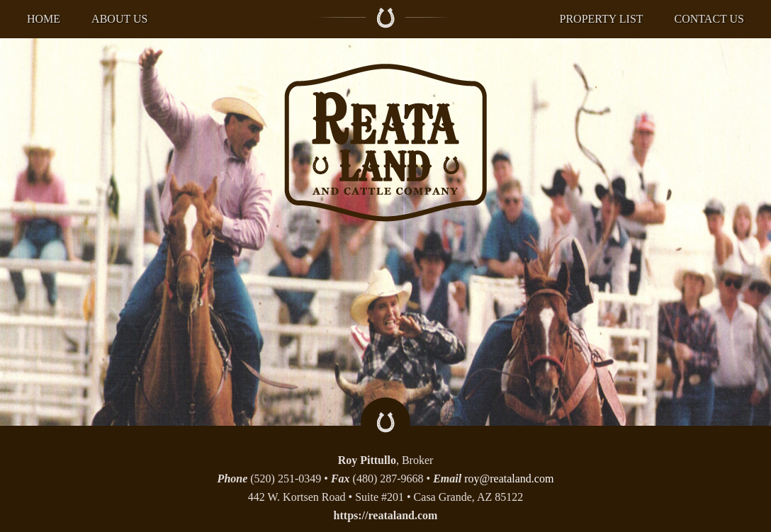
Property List (602, 19)
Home (44, 19)
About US (119, 19)
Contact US (709, 19)
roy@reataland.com (509, 479)
